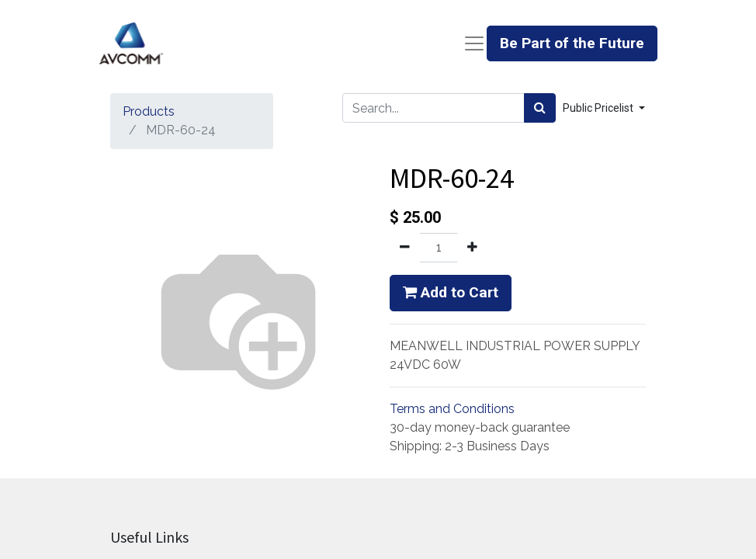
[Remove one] (405, 248)
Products (149, 111)
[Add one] (472, 248)
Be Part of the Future (572, 43)
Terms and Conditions (452, 409)
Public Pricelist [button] (599, 108)
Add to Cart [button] (451, 292)
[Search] (540, 108)
